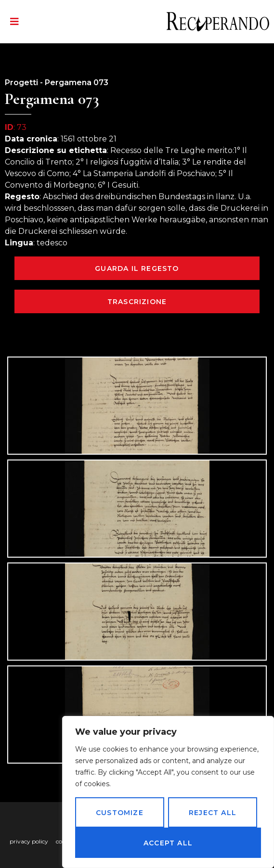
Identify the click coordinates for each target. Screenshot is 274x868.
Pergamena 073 (77, 83)
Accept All (168, 843)
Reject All (213, 813)
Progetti (21, 83)
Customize (120, 813)
